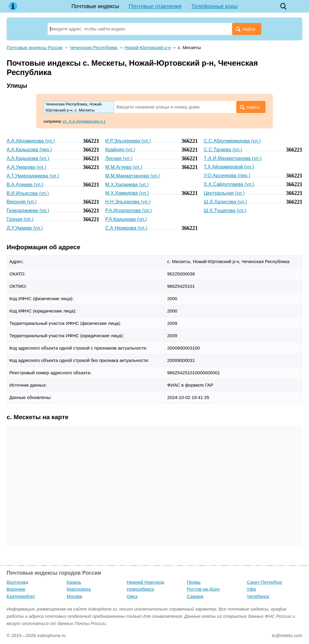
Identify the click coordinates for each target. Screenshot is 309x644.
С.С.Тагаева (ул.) (223, 150)
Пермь (194, 582)
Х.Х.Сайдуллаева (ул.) (229, 184)
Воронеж (16, 589)
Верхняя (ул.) (22, 202)
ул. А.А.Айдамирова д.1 (84, 121)
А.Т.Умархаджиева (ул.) (33, 176)
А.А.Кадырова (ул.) (28, 158)
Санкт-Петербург (265, 582)
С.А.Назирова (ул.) (126, 228)
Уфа (251, 589)
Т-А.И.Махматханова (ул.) (233, 158)
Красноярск (79, 589)
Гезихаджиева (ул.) (28, 210)
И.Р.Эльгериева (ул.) (128, 141)
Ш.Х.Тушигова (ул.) (225, 210)
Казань (74, 582)
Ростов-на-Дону (203, 589)
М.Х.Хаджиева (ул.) (127, 185)
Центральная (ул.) (224, 193)
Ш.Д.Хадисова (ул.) (225, 202)
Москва (74, 596)
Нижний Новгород (145, 582)
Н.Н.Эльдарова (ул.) (128, 202)
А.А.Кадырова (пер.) (29, 150)
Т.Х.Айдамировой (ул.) (229, 167)
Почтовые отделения (155, 6)
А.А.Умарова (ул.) (26, 167)
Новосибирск (140, 589)
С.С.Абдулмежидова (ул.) (232, 141)
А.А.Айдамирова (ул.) (31, 141)
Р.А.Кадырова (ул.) (126, 219)
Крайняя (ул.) (120, 150)
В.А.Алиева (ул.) (25, 185)
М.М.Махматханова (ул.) (133, 176)
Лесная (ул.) (119, 158)
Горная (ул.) (20, 219)
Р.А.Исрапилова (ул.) (129, 210)
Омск (132, 596)
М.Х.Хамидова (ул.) (127, 193)
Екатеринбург (21, 596)
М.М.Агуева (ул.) (124, 167)
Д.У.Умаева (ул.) (25, 228)
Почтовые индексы (95, 6)
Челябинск (258, 596)
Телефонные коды (215, 6)
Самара (195, 596)
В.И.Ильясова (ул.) (28, 193)
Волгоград (17, 582)
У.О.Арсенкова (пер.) (227, 176)
